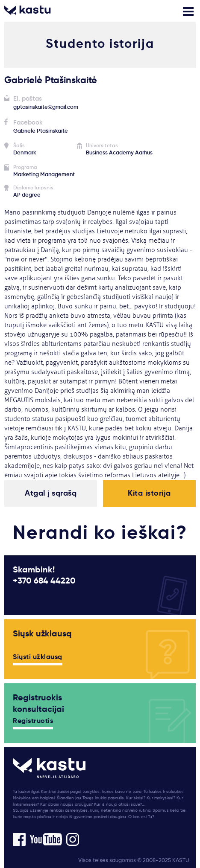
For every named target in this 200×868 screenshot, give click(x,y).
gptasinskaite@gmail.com (46, 107)
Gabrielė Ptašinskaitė (41, 131)
